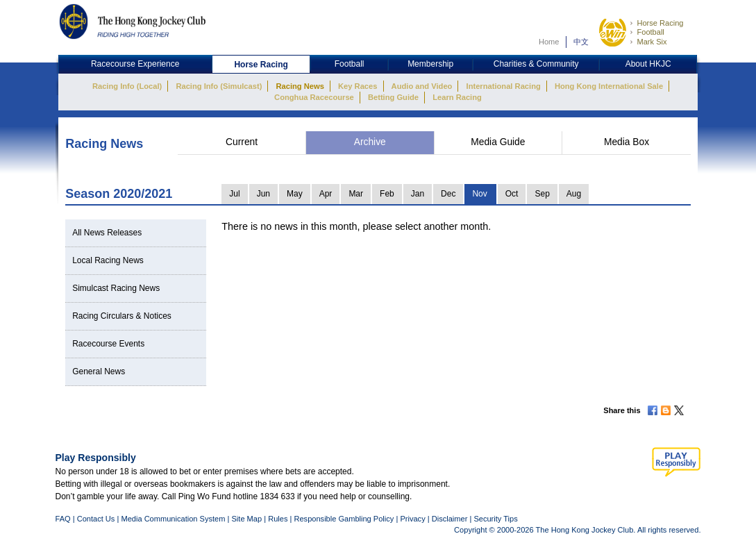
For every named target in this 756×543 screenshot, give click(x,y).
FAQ (63, 519)
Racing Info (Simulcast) (219, 86)
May (295, 194)
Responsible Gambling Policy (344, 519)
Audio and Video (422, 86)
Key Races (358, 86)
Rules (279, 519)
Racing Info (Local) (127, 86)
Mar (356, 194)
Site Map (246, 519)
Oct (512, 194)
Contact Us (96, 519)
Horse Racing (660, 23)
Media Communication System (173, 519)
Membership (430, 64)
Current (242, 142)
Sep (542, 194)
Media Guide (498, 142)
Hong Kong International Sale (609, 86)
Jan (418, 194)
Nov (479, 194)
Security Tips (495, 519)
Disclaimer (450, 519)
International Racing (504, 86)
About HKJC (648, 64)
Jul (234, 194)
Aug (574, 194)
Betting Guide (393, 97)
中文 (581, 42)
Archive (370, 142)
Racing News (300, 86)
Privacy (412, 519)
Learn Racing (457, 97)
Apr (326, 194)
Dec (448, 194)
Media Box (627, 142)
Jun (263, 194)
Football (650, 32)
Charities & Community (536, 64)
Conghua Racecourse (314, 97)
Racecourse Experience (135, 64)
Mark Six (652, 42)
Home (549, 42)
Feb (387, 194)
